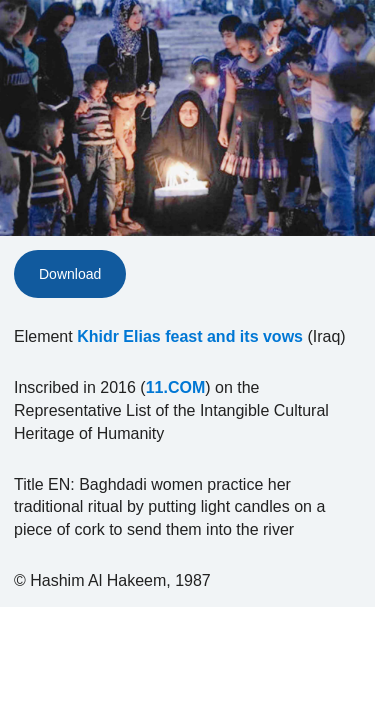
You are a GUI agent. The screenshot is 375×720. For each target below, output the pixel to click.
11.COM (176, 387)
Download (70, 274)
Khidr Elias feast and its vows (190, 336)
